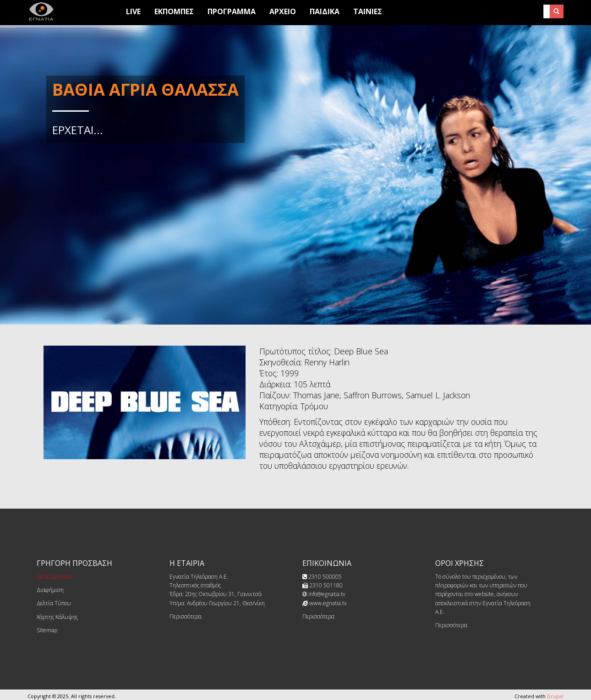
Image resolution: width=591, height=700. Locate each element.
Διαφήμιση (50, 590)
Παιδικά (325, 11)
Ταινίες (368, 11)
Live (133, 11)
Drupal (555, 696)
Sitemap (47, 630)
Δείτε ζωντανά (54, 577)
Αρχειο (283, 11)
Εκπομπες (174, 11)
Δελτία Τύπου (54, 603)
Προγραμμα (232, 11)
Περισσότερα (186, 616)
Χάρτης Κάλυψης (57, 617)
